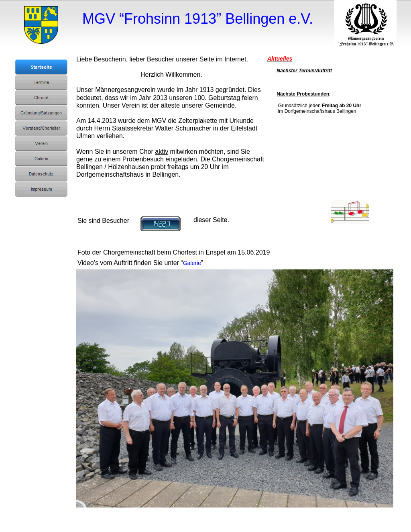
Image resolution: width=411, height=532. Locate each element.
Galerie (192, 263)
